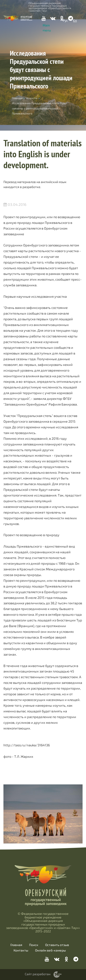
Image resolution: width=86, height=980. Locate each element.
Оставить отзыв (57, 945)
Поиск (34, 945)
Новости (32, 98)
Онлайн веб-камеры (50, 950)
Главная (16, 945)
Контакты (21, 950)
